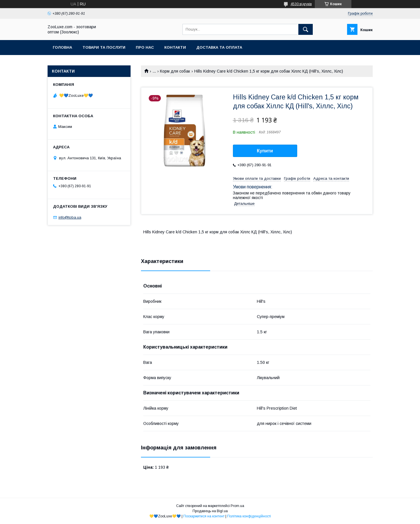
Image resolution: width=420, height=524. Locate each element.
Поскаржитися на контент (204, 516)
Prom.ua (237, 506)
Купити (265, 151)
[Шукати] (306, 29)
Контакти (175, 47)
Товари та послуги (104, 47)
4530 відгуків (301, 4)
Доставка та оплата (219, 47)
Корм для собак (175, 71)
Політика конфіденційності (249, 516)
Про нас (145, 47)
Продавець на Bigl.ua (210, 511)
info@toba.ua (70, 217)
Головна (62, 47)
